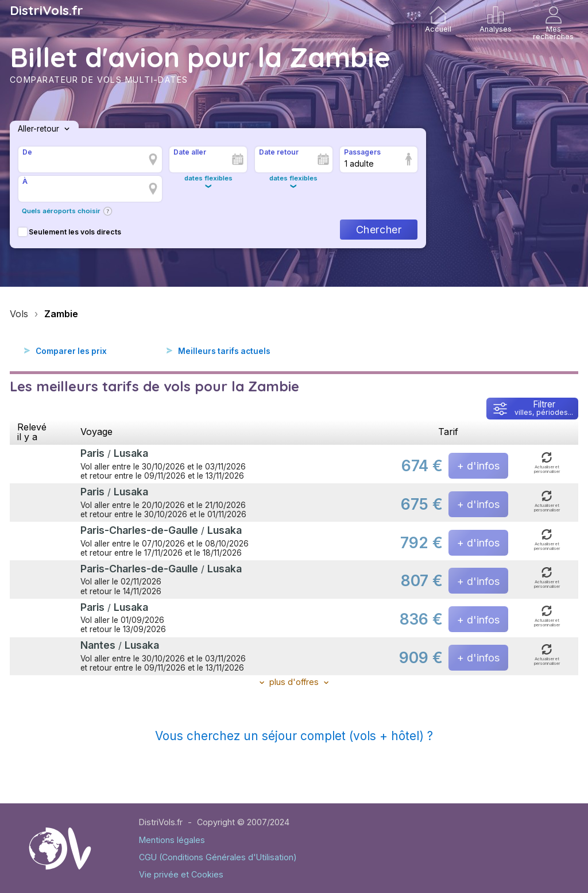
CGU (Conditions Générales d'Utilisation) (218, 857)
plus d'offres (294, 682)
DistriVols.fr (47, 10)
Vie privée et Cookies (181, 874)
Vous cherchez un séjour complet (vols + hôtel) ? (294, 736)
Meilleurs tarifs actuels (224, 351)
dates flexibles (208, 178)
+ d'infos (478, 466)
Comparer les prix (71, 351)
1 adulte (359, 163)
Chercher (379, 230)
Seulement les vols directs (70, 232)
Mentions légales (172, 840)
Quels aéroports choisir (61, 211)
